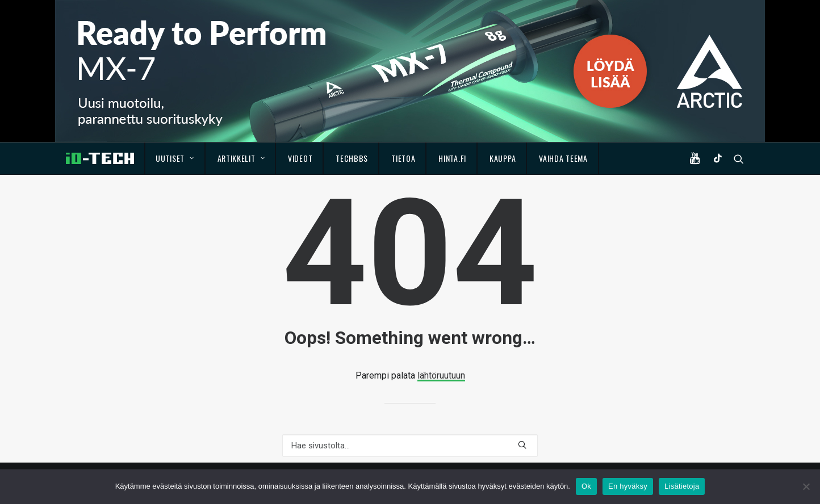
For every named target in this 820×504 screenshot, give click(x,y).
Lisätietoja (682, 486)
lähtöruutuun (441, 375)
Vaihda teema (563, 158)
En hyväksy (628, 486)
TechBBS (352, 158)
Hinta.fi (452, 158)
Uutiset (175, 158)
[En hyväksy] (806, 486)
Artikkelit (241, 158)
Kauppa (503, 158)
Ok (586, 486)
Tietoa (403, 158)
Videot (300, 158)
